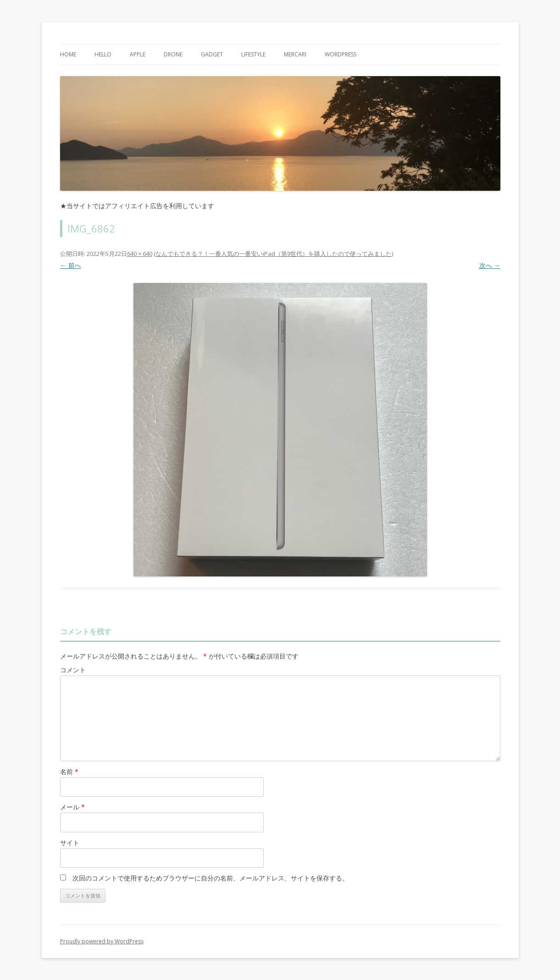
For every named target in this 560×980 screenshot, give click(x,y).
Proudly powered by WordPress (102, 941)
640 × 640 (140, 254)
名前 (69, 772)
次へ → (490, 265)
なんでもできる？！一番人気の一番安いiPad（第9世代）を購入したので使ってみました (274, 254)
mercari (295, 54)
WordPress (341, 54)
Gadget (212, 54)
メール (72, 807)
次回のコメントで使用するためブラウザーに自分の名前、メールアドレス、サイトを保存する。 (211, 878)
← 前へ (71, 265)
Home (68, 54)
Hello (103, 54)
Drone (173, 54)
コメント (73, 670)
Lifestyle (253, 54)
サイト (70, 843)
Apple (138, 54)
